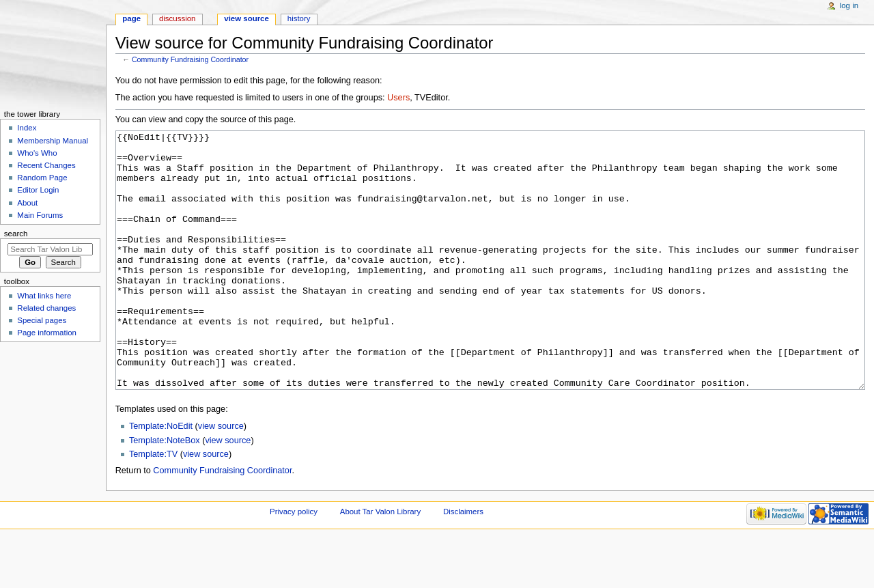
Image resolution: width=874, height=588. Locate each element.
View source (246, 18)
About (27, 203)
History (299, 18)
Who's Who (37, 153)
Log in (849, 5)
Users (398, 98)
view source (221, 477)
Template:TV (153, 505)
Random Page (42, 178)
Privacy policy (294, 563)
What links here (44, 296)
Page (131, 18)
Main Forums (40, 215)
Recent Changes (46, 165)
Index (27, 128)
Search (16, 234)
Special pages (42, 320)
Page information (47, 333)
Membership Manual (53, 141)
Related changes (46, 308)
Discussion (177, 18)
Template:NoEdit (161, 477)
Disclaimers (463, 563)
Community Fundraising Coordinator (190, 59)
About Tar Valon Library (380, 563)
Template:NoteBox (165, 492)
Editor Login (38, 190)
